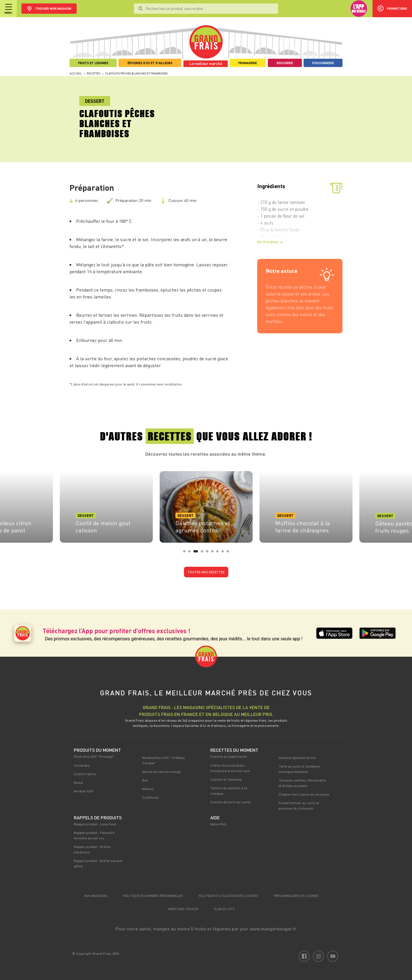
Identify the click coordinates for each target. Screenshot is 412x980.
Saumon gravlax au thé (297, 757)
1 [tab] (186, 553)
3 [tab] (196, 553)
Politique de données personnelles (153, 896)
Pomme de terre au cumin (231, 802)
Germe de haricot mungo (162, 772)
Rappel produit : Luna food (95, 824)
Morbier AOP (84, 791)
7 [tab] (219, 553)
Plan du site (224, 909)
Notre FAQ (218, 824)
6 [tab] (214, 553)
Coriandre (82, 765)
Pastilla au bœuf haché (229, 756)
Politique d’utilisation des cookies (228, 896)
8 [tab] (224, 553)
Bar (145, 780)
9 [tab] (229, 553)
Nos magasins (96, 896)
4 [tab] (204, 553)
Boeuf (78, 782)
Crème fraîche (85, 774)
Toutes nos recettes (206, 572)
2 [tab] (191, 553)
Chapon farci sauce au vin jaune (304, 794)
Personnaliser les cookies (296, 896)
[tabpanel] (206, 505)
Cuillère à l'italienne (226, 779)
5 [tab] (209, 553)
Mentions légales (183, 909)
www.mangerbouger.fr (273, 929)
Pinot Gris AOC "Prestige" (94, 756)
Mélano (148, 789)
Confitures (150, 797)
